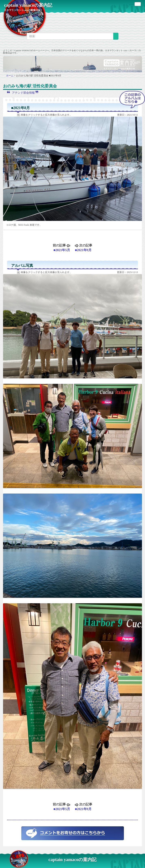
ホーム (10, 76)
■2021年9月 (83, 250)
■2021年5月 (62, 250)
